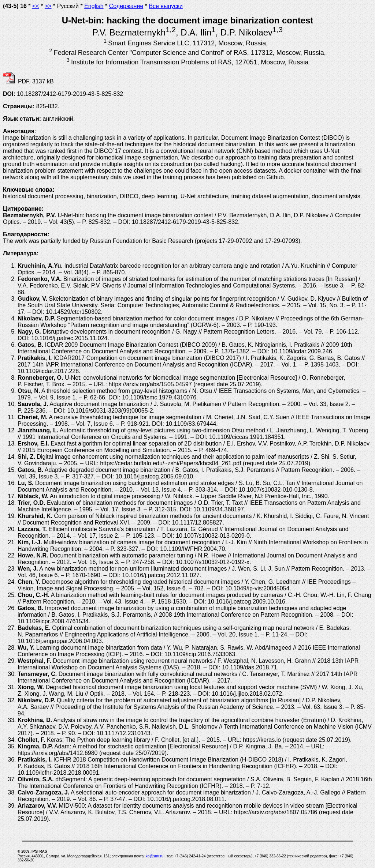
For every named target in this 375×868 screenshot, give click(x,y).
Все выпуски (166, 6)
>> (48, 6)
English (94, 6)
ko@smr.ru (155, 856)
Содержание (126, 6)
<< (36, 6)
